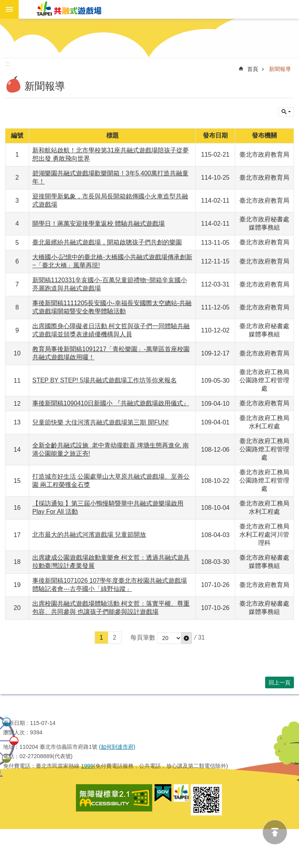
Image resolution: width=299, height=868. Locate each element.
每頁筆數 (143, 637)
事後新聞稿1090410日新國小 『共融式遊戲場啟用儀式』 (111, 403)
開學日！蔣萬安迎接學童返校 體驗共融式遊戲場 (98, 224)
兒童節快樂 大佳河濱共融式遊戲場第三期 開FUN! (100, 422)
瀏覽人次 (14, 732)
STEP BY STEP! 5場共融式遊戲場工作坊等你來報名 (105, 380)
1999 (87, 766)
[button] (186, 638)
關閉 (286, 112)
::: (6, 717)
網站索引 (9, 9)
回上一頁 (280, 682)
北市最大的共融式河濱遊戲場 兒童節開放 (89, 535)
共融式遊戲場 (69, 9)
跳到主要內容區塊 (4, 23)
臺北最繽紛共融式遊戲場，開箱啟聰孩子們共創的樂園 (107, 242)
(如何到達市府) (117, 747)
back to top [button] (275, 832)
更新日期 (14, 723)
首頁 (253, 69)
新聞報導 (280, 69)
